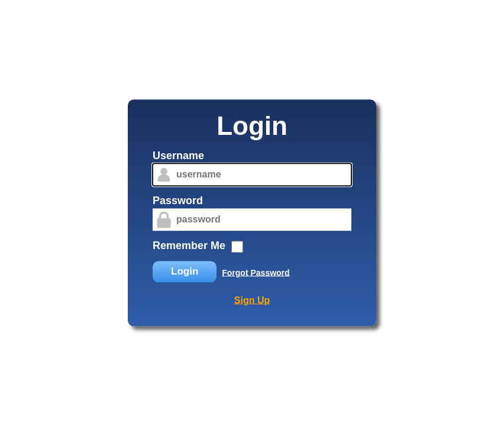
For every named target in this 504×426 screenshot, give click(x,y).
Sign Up (252, 300)
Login (185, 271)
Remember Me (189, 246)
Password (178, 201)
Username (178, 156)
